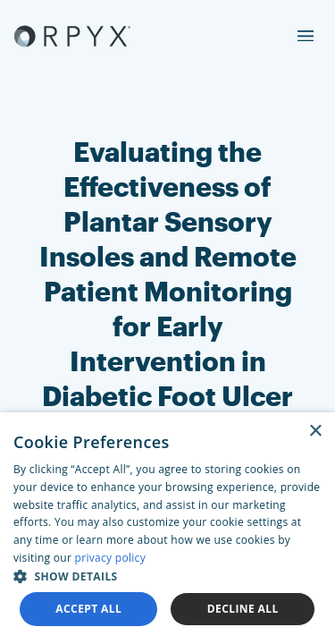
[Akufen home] (72, 36)
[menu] (306, 36)
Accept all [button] (88, 609)
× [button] (315, 432)
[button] (167, 576)
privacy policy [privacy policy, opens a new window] (110, 558)
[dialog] (167, 528)
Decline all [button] (243, 609)
